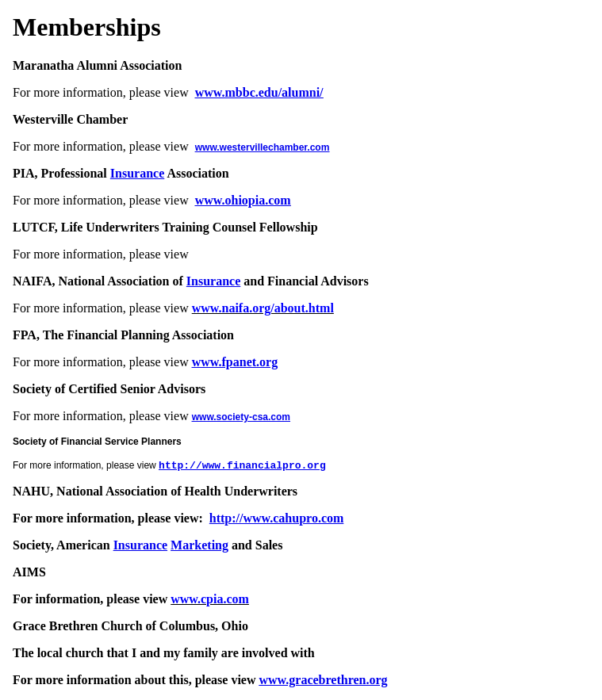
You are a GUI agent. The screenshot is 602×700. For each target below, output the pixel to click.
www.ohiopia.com (243, 200)
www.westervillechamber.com (263, 147)
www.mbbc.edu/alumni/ (259, 92)
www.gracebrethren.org (324, 680)
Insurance (137, 173)
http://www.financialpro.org (242, 466)
